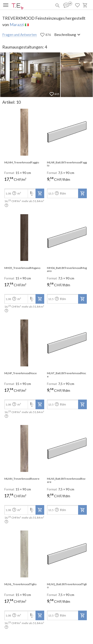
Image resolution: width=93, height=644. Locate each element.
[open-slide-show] (24, 132)
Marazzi (17, 24)
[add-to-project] (40, 193)
